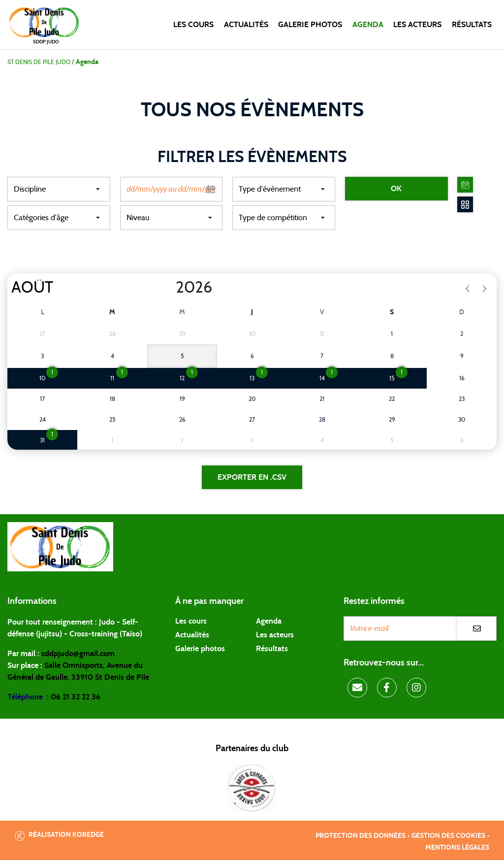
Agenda (368, 25)
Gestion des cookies (448, 836)
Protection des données (361, 836)
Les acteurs (417, 25)
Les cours (193, 25)
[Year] (168, 288)
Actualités (246, 25)
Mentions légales (457, 848)
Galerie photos (310, 25)
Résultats (472, 25)
